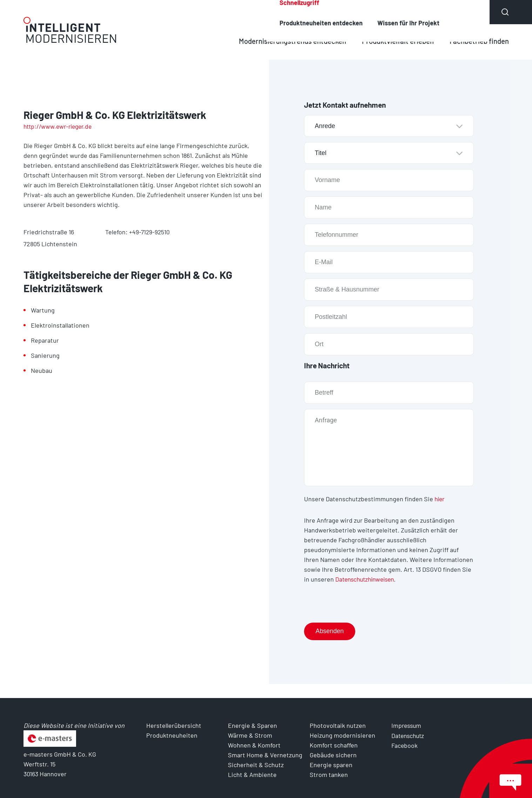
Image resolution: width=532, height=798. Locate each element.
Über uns (464, 12)
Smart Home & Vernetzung (265, 755)
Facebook (405, 745)
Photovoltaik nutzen (338, 725)
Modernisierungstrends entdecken (288, 41)
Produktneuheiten (402, 12)
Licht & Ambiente (252, 774)
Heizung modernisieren (342, 735)
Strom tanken (329, 774)
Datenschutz (409, 735)
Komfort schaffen (334, 745)
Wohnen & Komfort (254, 745)
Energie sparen (331, 765)
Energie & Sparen (252, 725)
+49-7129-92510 (150, 232)
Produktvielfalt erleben (396, 41)
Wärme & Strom (250, 735)
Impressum (407, 725)
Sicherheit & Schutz (256, 765)
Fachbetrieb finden (479, 41)
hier (440, 499)
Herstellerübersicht (324, 12)
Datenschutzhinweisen (367, 579)
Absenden (330, 631)
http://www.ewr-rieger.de (60, 126)
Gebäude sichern (333, 755)
